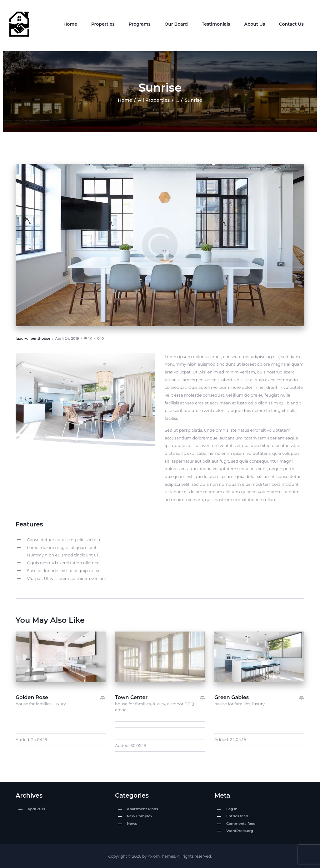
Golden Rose (32, 697)
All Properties (154, 100)
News (132, 824)
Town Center (131, 697)
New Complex (140, 816)
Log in (232, 809)
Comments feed (241, 824)
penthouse (40, 338)
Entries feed (237, 816)
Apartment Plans (142, 809)
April (36, 809)
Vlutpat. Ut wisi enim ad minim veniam (67, 578)
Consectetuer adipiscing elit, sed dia (63, 540)
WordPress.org (240, 831)
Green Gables (232, 697)
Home (125, 100)
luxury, (22, 338)
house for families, (35, 704)
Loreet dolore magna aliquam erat (62, 547)
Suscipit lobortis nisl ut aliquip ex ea (63, 571)
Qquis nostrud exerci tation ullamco (63, 563)
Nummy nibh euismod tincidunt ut (62, 555)
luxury (60, 704)
